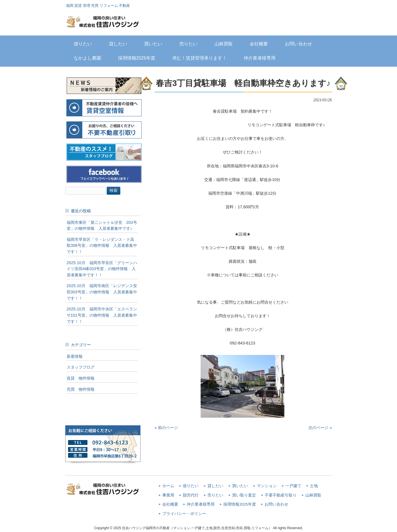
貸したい (215, 486)
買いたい (240, 486)
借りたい (191, 486)
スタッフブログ (81, 367)
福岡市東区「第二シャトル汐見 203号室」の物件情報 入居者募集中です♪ (102, 226)
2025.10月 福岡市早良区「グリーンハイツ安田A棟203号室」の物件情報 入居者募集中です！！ (102, 269)
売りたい (215, 495)
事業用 (168, 495)
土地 (314, 486)
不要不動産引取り (281, 495)
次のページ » (320, 428)
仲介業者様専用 (201, 504)
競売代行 (191, 495)
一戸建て (293, 486)
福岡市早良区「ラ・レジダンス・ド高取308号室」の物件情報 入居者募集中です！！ (102, 246)
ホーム (168, 486)
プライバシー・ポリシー (184, 514)
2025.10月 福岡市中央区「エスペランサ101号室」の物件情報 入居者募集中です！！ (102, 315)
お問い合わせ (276, 504)
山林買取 (313, 495)
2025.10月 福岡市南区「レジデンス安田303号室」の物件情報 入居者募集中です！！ (102, 292)
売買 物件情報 (81, 389)
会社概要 (170, 504)
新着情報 (75, 356)
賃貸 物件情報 (81, 378)
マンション (267, 486)
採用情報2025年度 (240, 504)
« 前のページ (166, 428)
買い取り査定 (244, 495)
